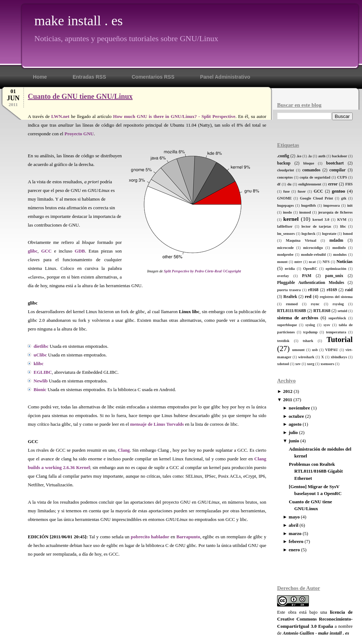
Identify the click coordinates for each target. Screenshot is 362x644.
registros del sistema (336, 297)
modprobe (285, 255)
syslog (310, 325)
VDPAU (332, 350)
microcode (285, 248)
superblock (337, 318)
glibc (33, 251)
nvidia (290, 269)
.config (283, 156)
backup (284, 163)
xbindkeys (339, 357)
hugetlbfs (309, 205)
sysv (327, 325)
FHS (349, 184)
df (279, 184)
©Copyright (232, 271)
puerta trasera (289, 290)
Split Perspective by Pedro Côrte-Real (193, 271)
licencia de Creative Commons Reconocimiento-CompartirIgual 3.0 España (315, 619)
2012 (288, 391)
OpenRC (310, 269)
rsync (315, 304)
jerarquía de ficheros (335, 212)
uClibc (40, 355)
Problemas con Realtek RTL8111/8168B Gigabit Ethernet (316, 471)
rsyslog (338, 304)
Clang (124, 450)
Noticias (344, 261)
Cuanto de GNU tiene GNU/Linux (80, 96)
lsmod (348, 234)
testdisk (283, 341)
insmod (305, 212)
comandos (311, 170)
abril (294, 525)
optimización (336, 269)
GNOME (284, 198)
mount (282, 262)
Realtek (290, 297)
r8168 (313, 290)
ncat (312, 262)
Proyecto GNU (79, 134)
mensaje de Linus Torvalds (157, 424)
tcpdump (310, 332)
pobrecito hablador (150, 537)
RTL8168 (322, 311)
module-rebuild (313, 255)
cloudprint (286, 170)
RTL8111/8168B (292, 311)
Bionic (40, 389)
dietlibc (41, 346)
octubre (296, 416)
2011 (287, 400)
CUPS (342, 177)
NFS (326, 262)
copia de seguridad (315, 177)
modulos (340, 255)
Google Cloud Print (316, 198)
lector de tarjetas (316, 226)
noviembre (299, 408)
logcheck (308, 234)
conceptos (285, 177)
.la (310, 156)
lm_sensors (286, 234)
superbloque (287, 325)
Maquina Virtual (301, 240)
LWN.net (60, 116)
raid (349, 290)
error (333, 184)
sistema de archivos (298, 318)
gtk (344, 198)
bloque (309, 163)
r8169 (332, 290)
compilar (338, 170)
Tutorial (340, 339)
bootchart (335, 163)
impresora (331, 205)
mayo (294, 517)
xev (298, 364)
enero (294, 550)
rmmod (292, 304)
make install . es (79, 21)
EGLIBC (43, 372)
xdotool (283, 364)
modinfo (339, 248)
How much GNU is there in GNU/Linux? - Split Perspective (174, 116)
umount (299, 350)
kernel (291, 219)
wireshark (306, 357)
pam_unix (334, 276)
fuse (286, 191)
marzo (295, 533)
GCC (318, 191)
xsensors (327, 364)
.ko (299, 156)
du (289, 184)
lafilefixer (285, 226)
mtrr (298, 262)
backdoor (340, 156)
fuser (302, 191)
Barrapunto (188, 537)
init (350, 205)
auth (322, 156)
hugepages (285, 205)
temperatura (336, 332)
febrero (296, 541)
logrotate (329, 234)
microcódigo (313, 248)
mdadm (336, 240)
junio (294, 441)
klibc (38, 363)
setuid (342, 311)
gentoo (338, 191)
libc (343, 226)
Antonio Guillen (299, 633)
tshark (308, 341)
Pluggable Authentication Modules (311, 283)
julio (293, 432)
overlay (283, 276)
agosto (295, 424)
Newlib (41, 381)
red (308, 296)
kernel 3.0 (321, 220)
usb (315, 350)
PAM (307, 276)
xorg (311, 364)
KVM (342, 220)
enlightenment (310, 184)
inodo (287, 212)
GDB (80, 251)
